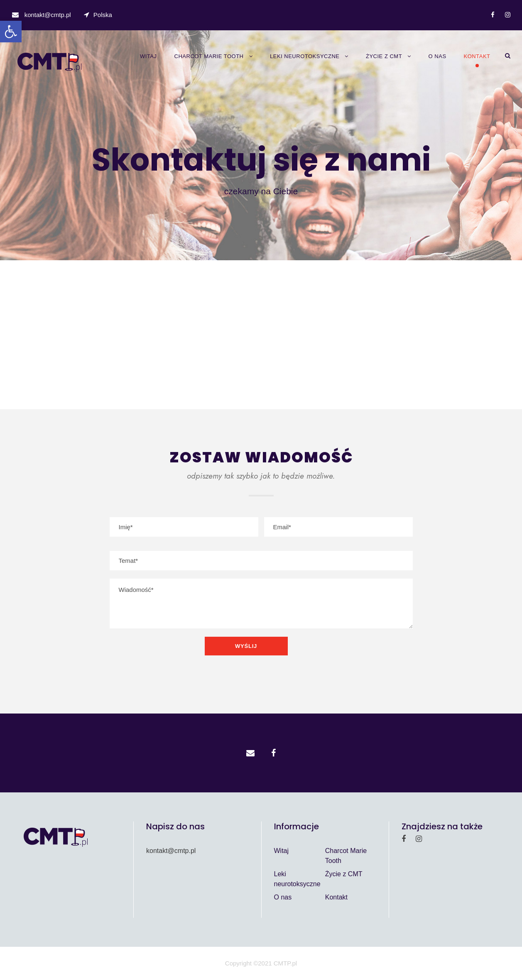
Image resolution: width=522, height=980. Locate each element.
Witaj (148, 56)
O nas (437, 56)
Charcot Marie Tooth (209, 56)
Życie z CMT (384, 56)
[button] (11, 32)
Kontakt (477, 56)
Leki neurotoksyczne (305, 56)
